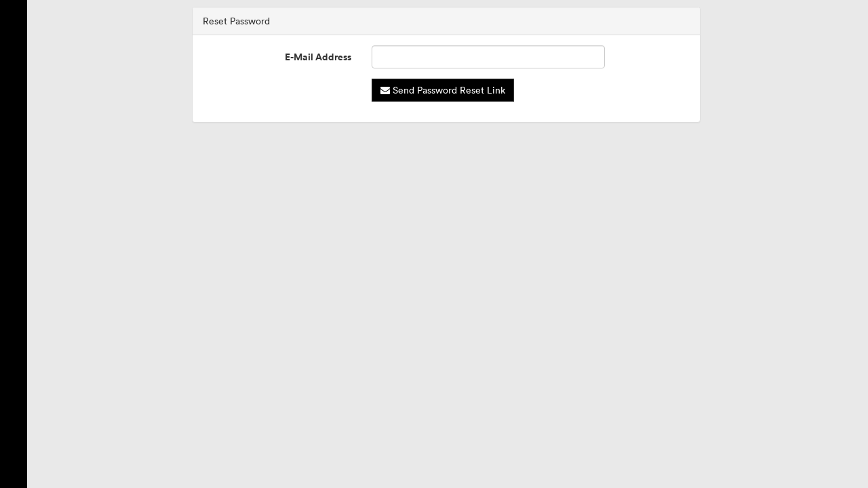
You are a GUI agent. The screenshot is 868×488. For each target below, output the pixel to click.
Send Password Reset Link (443, 90)
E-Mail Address (318, 57)
